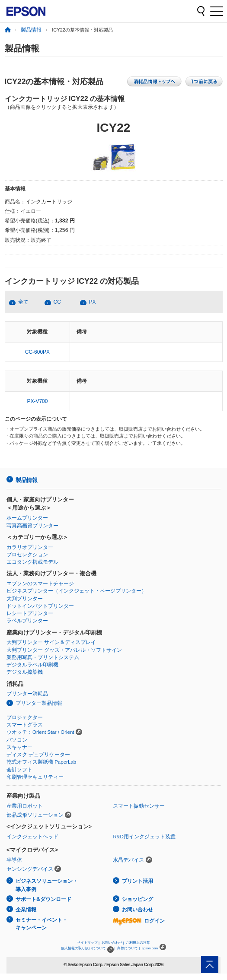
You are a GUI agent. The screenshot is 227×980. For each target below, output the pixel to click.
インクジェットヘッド (32, 837)
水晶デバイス (128, 860)
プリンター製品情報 (39, 703)
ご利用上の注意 (138, 943)
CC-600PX (37, 352)
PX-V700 (37, 401)
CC (57, 302)
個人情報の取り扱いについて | (88, 948)
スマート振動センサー (139, 806)
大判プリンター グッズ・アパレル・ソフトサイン (64, 650)
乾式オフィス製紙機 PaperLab (41, 762)
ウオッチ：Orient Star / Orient (40, 732)
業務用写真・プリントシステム (43, 657)
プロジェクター (25, 717)
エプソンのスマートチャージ (40, 584)
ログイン (139, 921)
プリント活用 (137, 881)
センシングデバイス (30, 869)
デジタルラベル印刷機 (32, 665)
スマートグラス (25, 725)
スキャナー (19, 747)
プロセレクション (27, 555)
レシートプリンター (30, 613)
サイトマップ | (88, 943)
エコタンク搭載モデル (32, 562)
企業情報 (26, 910)
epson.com (150, 948)
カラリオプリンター (30, 547)
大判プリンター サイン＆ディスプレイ (51, 642)
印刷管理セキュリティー (35, 777)
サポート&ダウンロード (43, 899)
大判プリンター (25, 599)
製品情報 (31, 30)
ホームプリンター (27, 518)
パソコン (17, 740)
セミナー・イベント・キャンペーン (42, 924)
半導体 (14, 860)
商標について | (128, 948)
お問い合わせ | (113, 943)
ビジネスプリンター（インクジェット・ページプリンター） (77, 591)
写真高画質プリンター (32, 526)
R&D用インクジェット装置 (144, 837)
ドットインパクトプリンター (40, 606)
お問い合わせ (137, 910)
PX (93, 302)
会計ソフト (19, 770)
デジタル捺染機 (25, 672)
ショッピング (137, 899)
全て (23, 302)
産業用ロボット (25, 806)
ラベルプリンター (27, 621)
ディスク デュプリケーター (38, 755)
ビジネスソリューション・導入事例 (47, 885)
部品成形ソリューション (35, 815)
